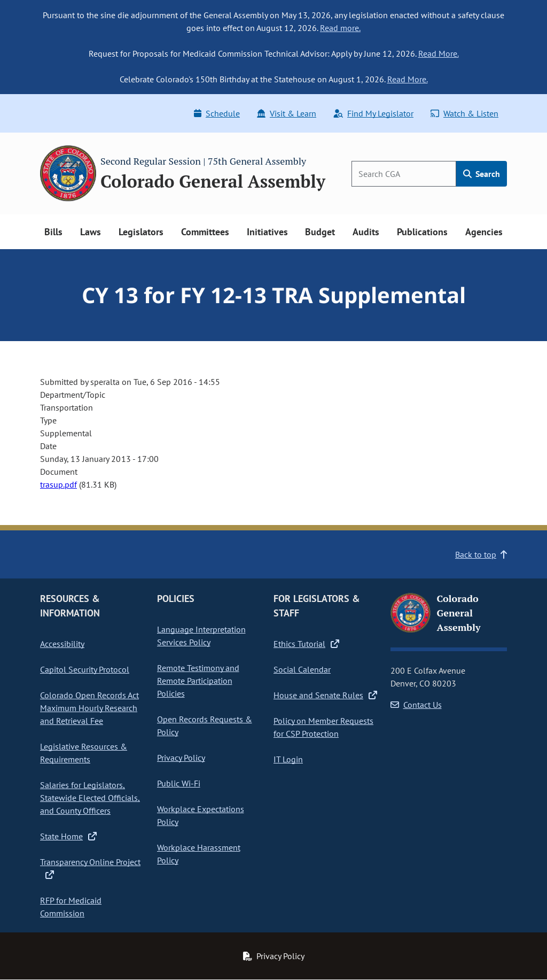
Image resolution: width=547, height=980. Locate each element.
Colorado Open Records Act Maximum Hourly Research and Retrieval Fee (89, 708)
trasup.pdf (58, 484)
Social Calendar (302, 669)
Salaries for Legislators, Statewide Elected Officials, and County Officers (90, 798)
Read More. (439, 53)
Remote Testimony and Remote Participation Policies (198, 681)
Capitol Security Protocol (85, 669)
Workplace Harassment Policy (199, 854)
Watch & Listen (464, 113)
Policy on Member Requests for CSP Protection (323, 727)
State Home (68, 836)
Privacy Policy (181, 758)
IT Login (288, 759)
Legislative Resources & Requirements (84, 753)
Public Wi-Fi (179, 783)
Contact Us (416, 705)
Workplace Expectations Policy (201, 815)
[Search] (404, 174)
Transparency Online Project (90, 868)
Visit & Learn (287, 113)
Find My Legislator (373, 113)
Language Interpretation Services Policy (201, 636)
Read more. (340, 28)
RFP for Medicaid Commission (71, 907)
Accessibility (62, 644)
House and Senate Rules (325, 695)
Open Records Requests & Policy (205, 726)
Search (482, 174)
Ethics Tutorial (306, 644)
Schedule (217, 113)
